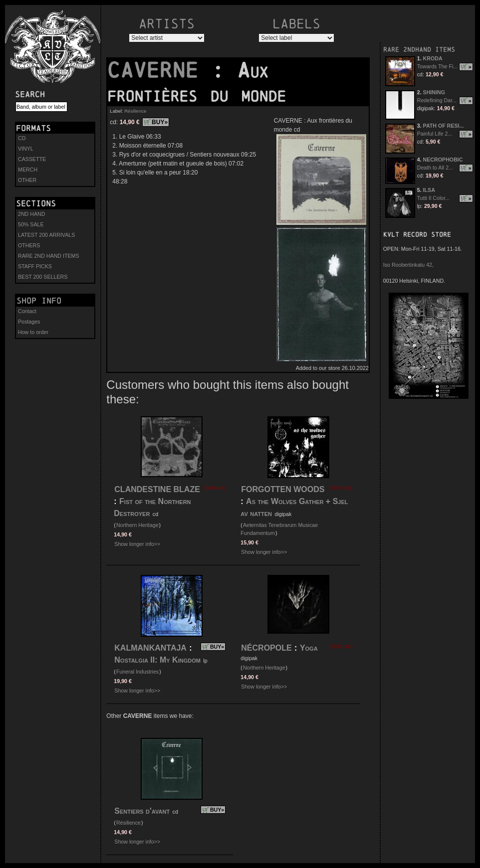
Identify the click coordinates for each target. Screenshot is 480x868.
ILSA (429, 190)
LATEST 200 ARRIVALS (46, 235)
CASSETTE (32, 159)
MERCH (28, 170)
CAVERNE (159, 70)
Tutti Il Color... (433, 198)
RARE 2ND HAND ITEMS (49, 256)
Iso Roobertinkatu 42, (408, 265)
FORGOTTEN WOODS (283, 489)
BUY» (160, 122)
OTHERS (29, 245)
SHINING (434, 92)
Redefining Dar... (437, 100)
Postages (29, 322)
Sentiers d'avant (142, 811)
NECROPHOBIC (443, 160)
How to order (33, 332)
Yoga (309, 648)
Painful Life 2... (435, 134)
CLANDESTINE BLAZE (157, 489)
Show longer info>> (137, 544)
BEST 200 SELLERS (43, 277)
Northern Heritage (137, 525)
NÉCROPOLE (266, 648)
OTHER (27, 180)
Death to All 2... (435, 168)
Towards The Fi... (438, 66)
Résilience (135, 111)
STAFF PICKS (35, 266)
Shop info (39, 301)
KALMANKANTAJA (150, 648)
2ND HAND (31, 214)
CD (22, 138)
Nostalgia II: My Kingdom (157, 660)
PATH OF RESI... (444, 126)
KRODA (433, 58)
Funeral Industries (137, 672)
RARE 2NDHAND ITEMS (419, 50)
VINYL (26, 149)
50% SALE (31, 224)
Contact (27, 311)
